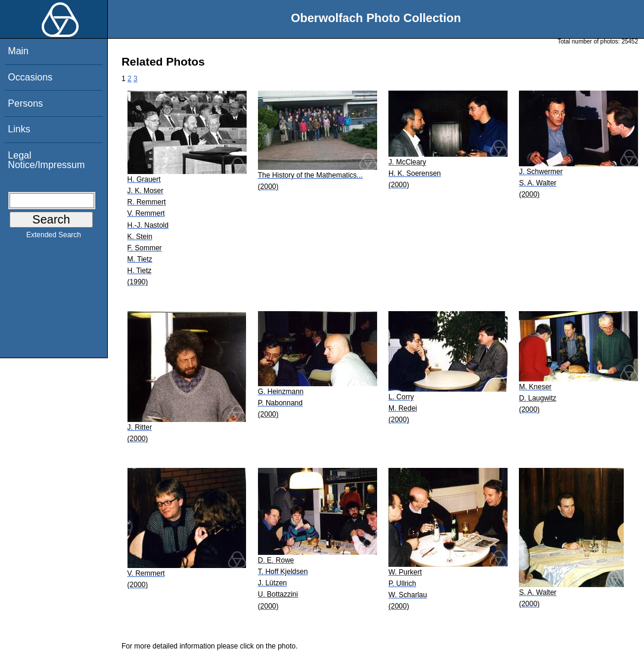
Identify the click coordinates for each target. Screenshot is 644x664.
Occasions (30, 77)
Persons (25, 103)
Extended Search (54, 237)
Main (18, 51)
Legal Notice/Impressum (46, 160)
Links (19, 129)
